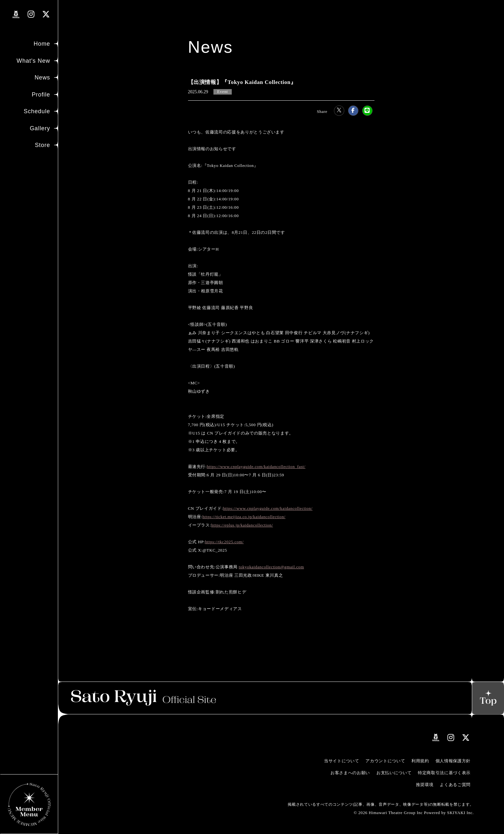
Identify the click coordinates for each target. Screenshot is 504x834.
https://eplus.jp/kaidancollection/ (242, 525)
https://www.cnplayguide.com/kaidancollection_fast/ (256, 467)
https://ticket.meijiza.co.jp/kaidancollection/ (244, 517)
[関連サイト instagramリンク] (31, 14)
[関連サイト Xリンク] (46, 14)
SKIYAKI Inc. (460, 813)
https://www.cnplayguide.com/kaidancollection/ (268, 508)
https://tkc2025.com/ (224, 542)
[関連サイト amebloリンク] (16, 14)
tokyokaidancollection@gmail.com (271, 567)
